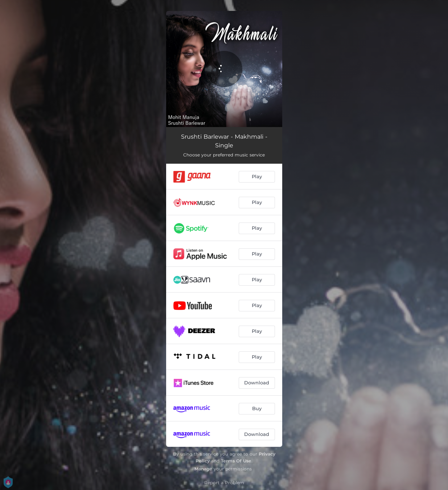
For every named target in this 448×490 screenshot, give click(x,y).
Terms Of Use (236, 461)
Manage (203, 469)
